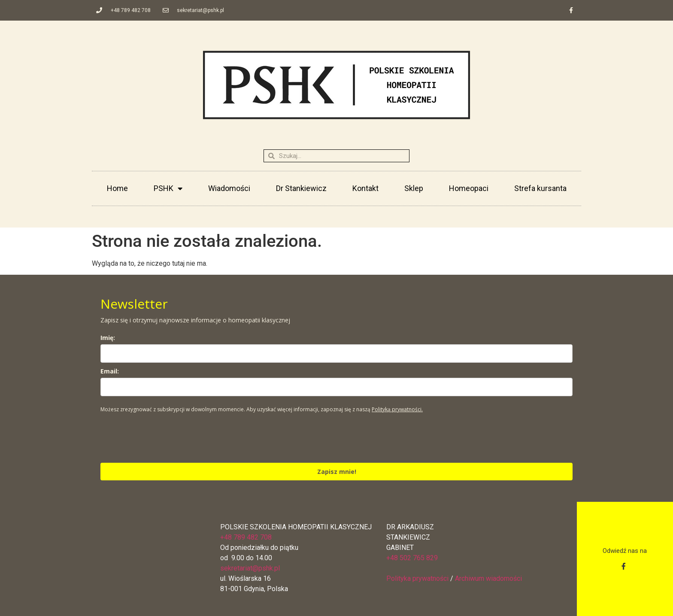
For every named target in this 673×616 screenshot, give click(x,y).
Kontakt (365, 188)
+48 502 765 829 (412, 558)
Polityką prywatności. (397, 409)
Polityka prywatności (417, 578)
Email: (110, 371)
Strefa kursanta (540, 188)
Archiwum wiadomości (488, 578)
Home (117, 188)
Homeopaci (469, 188)
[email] (336, 387)
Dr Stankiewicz (301, 188)
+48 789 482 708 (246, 537)
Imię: (108, 338)
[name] (336, 354)
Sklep (414, 188)
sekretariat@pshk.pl (250, 568)
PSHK (168, 188)
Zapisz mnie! (337, 472)
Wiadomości (229, 188)
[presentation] (166, 437)
